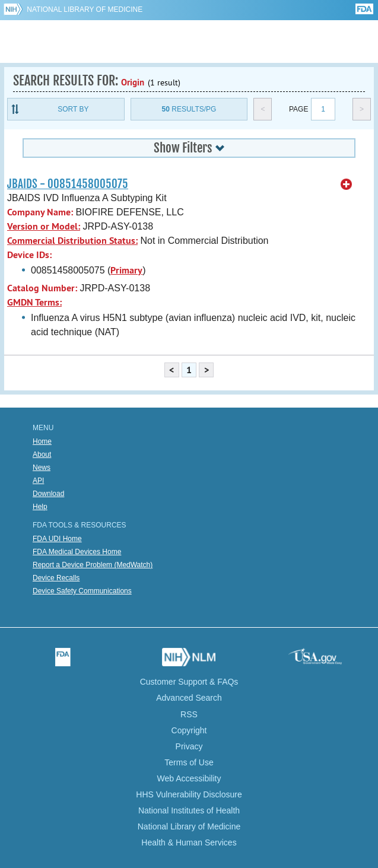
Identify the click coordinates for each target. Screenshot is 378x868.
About (42, 454)
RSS (189, 714)
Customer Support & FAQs (189, 682)
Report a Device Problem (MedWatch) (93, 565)
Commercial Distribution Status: (72, 241)
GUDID (189, 42)
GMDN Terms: (34, 302)
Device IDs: (29, 255)
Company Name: (40, 212)
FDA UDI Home (57, 539)
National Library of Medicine (85, 9)
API (38, 481)
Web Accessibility (189, 778)
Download (48, 494)
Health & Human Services (189, 842)
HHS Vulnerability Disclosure (189, 794)
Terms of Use (189, 762)
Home (42, 441)
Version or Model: (44, 226)
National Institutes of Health (189, 810)
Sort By (73, 109)
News (42, 468)
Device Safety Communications (82, 591)
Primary (126, 270)
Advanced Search (189, 698)
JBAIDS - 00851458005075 (68, 184)
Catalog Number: (42, 288)
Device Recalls (56, 578)
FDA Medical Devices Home (77, 552)
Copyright (189, 730)
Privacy (189, 746)
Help (40, 507)
